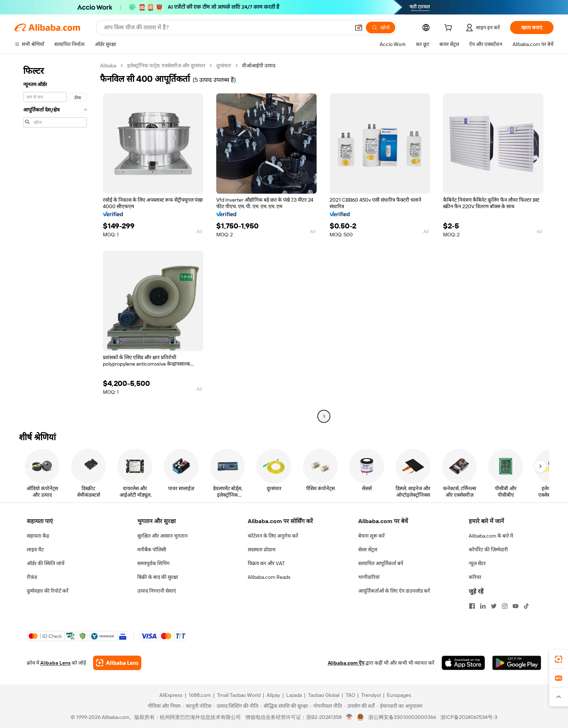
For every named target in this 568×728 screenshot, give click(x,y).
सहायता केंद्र (38, 536)
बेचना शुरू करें (371, 536)
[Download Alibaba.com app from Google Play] (517, 663)
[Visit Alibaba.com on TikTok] (526, 606)
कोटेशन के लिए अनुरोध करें (273, 536)
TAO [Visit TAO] (350, 695)
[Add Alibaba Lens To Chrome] (117, 663)
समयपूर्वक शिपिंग (153, 563)
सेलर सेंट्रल (368, 550)
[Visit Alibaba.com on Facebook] (472, 606)
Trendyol (371, 695)
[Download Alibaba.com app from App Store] (463, 663)
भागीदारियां (369, 577)
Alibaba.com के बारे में (491, 536)
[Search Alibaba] (226, 28)
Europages (399, 695)
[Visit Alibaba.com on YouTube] (515, 606)
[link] (559, 659)
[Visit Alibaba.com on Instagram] (505, 606)
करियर (475, 577)
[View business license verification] (349, 717)
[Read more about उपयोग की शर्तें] (359, 706)
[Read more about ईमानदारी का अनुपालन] (400, 706)
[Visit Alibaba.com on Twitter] (494, 606)
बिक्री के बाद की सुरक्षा (158, 577)
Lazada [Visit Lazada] (294, 695)
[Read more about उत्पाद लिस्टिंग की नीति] (236, 706)
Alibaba (108, 66)
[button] (359, 28)
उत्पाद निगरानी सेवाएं (157, 591)
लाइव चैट (35, 550)
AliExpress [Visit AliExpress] (171, 695)
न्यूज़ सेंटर (477, 563)
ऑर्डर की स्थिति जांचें (46, 563)
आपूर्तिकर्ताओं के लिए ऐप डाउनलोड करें (394, 591)
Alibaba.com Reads (269, 577)
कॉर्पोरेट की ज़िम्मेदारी (488, 550)
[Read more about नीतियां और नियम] (163, 706)
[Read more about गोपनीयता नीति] (326, 706)
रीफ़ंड (32, 577)
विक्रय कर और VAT (266, 563)
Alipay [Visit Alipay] (273, 695)
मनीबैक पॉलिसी (152, 550)
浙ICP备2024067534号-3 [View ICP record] (469, 717)
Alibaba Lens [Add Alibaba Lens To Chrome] (55, 663)
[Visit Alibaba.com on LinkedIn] (483, 606)
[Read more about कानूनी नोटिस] (197, 706)
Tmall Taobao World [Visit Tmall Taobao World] (239, 695)
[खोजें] (381, 28)
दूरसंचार (224, 66)
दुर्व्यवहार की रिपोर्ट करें (48, 591)
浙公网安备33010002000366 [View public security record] (402, 717)
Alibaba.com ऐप (346, 663)
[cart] (450, 29)
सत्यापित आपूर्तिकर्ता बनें (381, 563)
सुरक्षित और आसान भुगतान (162, 536)
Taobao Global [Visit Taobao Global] (324, 695)
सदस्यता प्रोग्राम (262, 550)
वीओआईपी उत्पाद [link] (259, 66)
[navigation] (55, 242)
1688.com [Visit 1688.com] (200, 695)
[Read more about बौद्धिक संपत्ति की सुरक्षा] (284, 706)
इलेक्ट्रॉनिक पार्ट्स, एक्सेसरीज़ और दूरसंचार (166, 66)
